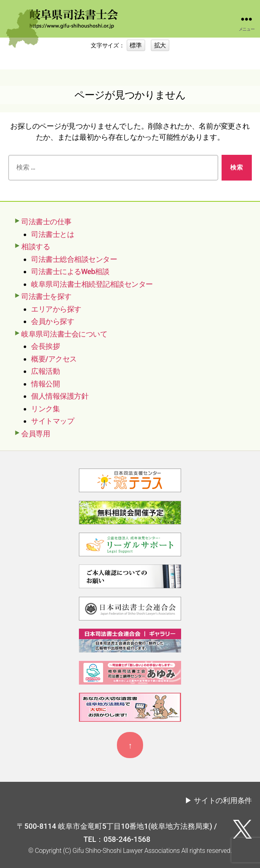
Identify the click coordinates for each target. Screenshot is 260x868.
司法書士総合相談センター (74, 259)
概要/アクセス (54, 359)
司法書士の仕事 (46, 222)
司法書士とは (53, 234)
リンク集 (45, 409)
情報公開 (45, 384)
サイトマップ (53, 421)
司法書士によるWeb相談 (70, 271)
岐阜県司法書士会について (64, 334)
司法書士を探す (46, 296)
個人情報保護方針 (60, 396)
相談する (36, 247)
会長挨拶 (45, 346)
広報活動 (45, 371)
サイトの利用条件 (223, 800)
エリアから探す (56, 309)
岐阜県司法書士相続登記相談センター (92, 284)
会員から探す (53, 321)
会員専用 (36, 434)
